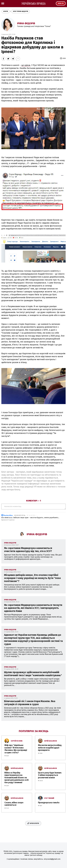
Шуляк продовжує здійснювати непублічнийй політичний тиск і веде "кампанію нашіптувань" (33, 674)
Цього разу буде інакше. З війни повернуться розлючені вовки (50, 775)
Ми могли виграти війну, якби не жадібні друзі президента (50, 748)
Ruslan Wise (8, 515)
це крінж (26, 65)
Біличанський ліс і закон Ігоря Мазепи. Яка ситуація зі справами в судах (30, 703)
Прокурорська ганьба (49, 803)
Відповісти (4, 520)
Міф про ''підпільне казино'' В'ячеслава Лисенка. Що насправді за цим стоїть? (16, 749)
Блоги (6, 11)
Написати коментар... (33, 507)
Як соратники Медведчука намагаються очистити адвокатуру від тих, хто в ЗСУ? (28, 550)
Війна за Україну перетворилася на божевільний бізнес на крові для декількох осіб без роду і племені (17, 778)
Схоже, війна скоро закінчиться (14, 804)
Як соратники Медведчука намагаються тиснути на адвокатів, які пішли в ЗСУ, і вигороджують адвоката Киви (33, 608)
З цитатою (12, 520)
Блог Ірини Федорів (21, 11)
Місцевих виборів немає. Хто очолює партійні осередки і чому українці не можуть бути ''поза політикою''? (32, 578)
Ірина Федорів (26, 23)
